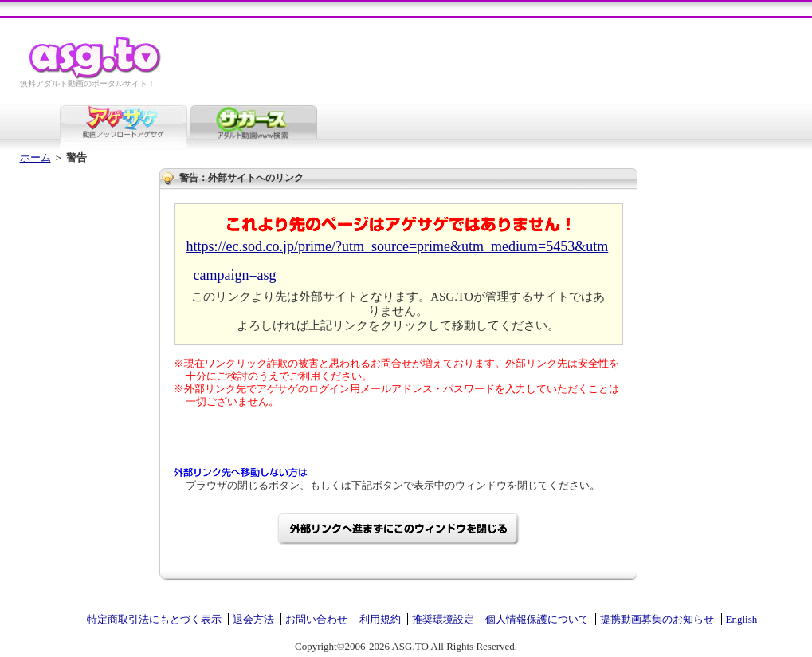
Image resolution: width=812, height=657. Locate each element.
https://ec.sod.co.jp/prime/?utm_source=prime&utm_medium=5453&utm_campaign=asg (398, 261)
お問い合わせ (316, 619)
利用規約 (380, 619)
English (742, 619)
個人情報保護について (537, 619)
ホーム (35, 157)
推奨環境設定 (443, 619)
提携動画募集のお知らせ (657, 619)
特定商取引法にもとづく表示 (154, 619)
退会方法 (253, 619)
